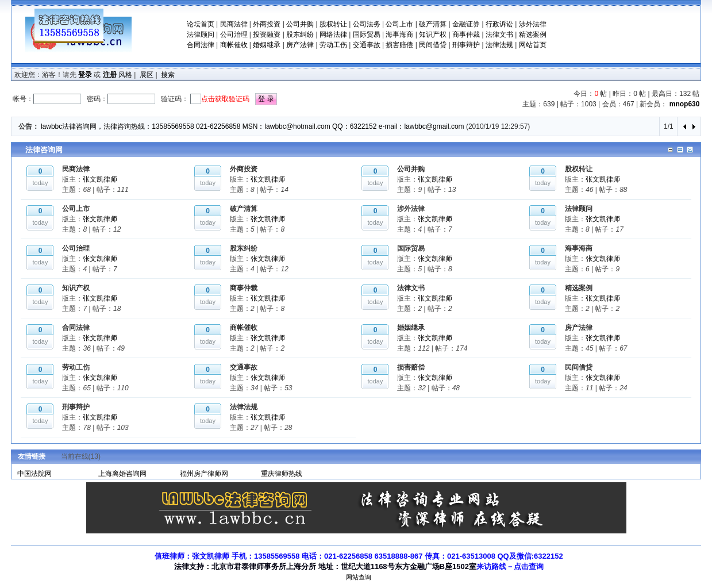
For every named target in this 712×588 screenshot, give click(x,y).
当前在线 (81, 456)
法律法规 (499, 45)
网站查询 (359, 577)
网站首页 (533, 45)
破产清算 (433, 24)
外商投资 (267, 24)
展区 (147, 75)
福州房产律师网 (204, 474)
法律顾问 (201, 34)
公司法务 (367, 24)
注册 (110, 75)
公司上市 (399, 24)
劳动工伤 (333, 45)
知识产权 (433, 34)
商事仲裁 (466, 34)
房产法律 (300, 45)
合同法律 (201, 45)
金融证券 (466, 24)
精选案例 (533, 34)
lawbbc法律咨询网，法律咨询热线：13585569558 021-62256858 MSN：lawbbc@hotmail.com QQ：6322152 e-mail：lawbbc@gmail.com (253, 126)
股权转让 (333, 24)
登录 (85, 75)
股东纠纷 (300, 34)
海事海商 (399, 34)
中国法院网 (34, 474)
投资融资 (267, 34)
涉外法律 (533, 24)
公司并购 (300, 24)
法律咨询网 (44, 150)
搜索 (168, 75)
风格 (125, 75)
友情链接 (32, 456)
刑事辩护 (466, 45)
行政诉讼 (499, 24)
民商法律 (234, 24)
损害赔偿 (399, 45)
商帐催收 (234, 45)
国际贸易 (367, 34)
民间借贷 (433, 45)
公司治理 (234, 34)
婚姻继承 (267, 45)
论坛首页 (201, 24)
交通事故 (367, 45)
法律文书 (499, 34)
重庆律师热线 (282, 474)
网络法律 (333, 34)
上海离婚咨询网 (122, 474)
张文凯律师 (100, 179)
